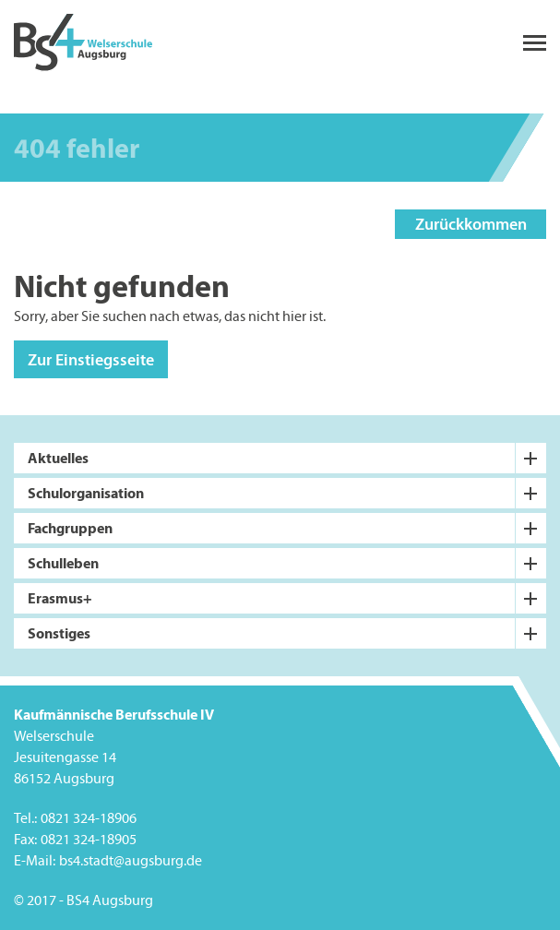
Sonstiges (59, 633)
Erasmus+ (60, 598)
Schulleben (63, 563)
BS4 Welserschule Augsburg (83, 43)
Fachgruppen (70, 528)
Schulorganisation (86, 493)
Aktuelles (58, 458)
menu (535, 43)
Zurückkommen (471, 224)
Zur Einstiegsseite (91, 359)
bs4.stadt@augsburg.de (131, 861)
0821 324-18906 (89, 819)
